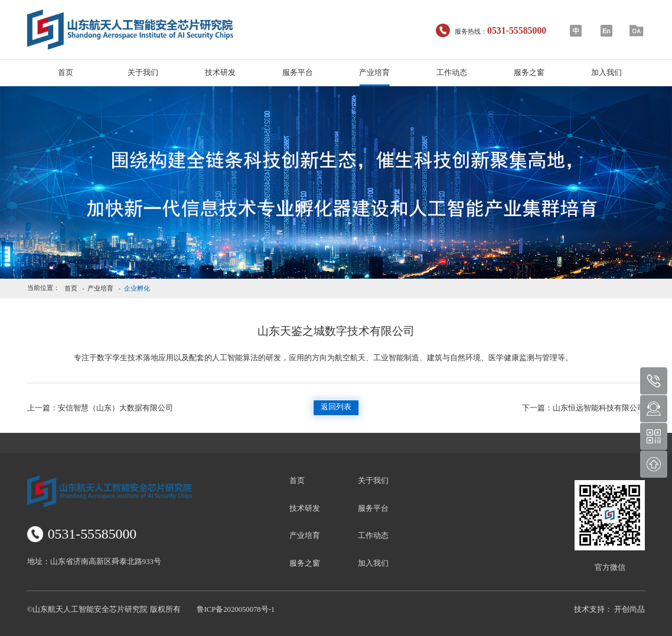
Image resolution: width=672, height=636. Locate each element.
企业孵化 (137, 288)
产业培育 (374, 73)
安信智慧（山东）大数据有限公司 (100, 408)
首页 (66, 73)
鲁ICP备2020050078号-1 (236, 609)
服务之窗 (529, 73)
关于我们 (143, 73)
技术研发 (220, 73)
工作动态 (452, 73)
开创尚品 (629, 609)
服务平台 (298, 73)
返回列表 (336, 407)
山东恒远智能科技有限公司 (583, 408)
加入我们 (606, 73)
